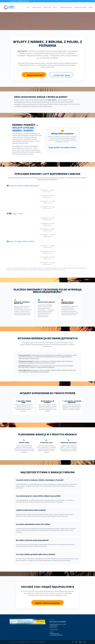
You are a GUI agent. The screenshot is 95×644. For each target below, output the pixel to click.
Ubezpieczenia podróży (66, 7)
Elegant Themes (25, 642)
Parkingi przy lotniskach (80, 7)
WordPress (43, 642)
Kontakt (91, 7)
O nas (28, 7)
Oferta (55, 7)
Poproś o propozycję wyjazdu (48, 603)
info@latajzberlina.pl (54, 634)
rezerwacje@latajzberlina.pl (56, 635)
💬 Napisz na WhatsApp (34, 75)
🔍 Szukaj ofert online (61, 75)
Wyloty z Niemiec (37, 7)
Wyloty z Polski (47, 7)
